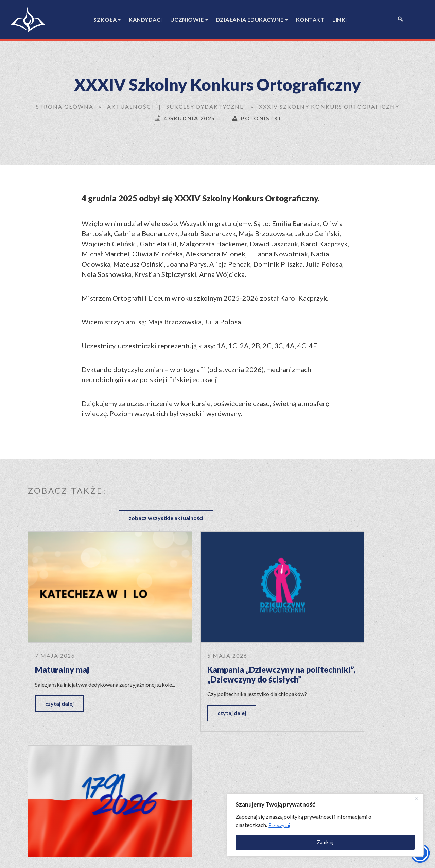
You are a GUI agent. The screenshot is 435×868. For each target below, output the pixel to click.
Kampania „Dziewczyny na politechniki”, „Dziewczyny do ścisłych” (211, 634)
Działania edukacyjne (250, 20)
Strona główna (65, 107)
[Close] (414, 797)
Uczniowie (187, 20)
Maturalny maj (62, 624)
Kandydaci (145, 20)
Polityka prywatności (303, 857)
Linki (340, 20)
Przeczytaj (361, 823)
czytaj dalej (59, 666)
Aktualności (130, 107)
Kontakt (310, 20)
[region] (347, 823)
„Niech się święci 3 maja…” (343, 624)
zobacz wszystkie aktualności (360, 489)
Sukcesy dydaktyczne (205, 107)
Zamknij (347, 840)
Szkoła (105, 20)
